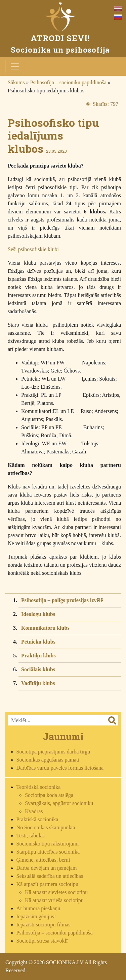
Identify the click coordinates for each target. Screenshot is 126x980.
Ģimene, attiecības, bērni (43, 860)
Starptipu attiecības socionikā (48, 852)
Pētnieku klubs (38, 642)
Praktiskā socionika (37, 819)
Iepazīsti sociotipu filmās (44, 925)
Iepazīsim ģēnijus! (36, 916)
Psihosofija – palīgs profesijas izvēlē (62, 600)
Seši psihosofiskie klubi (33, 249)
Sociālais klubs (38, 669)
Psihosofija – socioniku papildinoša (68, 82)
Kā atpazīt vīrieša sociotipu (54, 900)
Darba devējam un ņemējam (47, 868)
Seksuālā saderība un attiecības (50, 876)
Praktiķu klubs (38, 656)
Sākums (16, 82)
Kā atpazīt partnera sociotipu (47, 884)
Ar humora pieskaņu (38, 908)
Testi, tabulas (31, 836)
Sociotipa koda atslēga (49, 795)
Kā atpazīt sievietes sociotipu (56, 892)
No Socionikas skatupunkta (46, 827)
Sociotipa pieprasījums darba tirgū (53, 752)
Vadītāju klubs (38, 683)
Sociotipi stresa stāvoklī (42, 941)
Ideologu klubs (38, 614)
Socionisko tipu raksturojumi (48, 844)
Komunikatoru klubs (45, 628)
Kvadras (34, 811)
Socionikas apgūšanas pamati (48, 760)
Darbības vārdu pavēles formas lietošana (60, 768)
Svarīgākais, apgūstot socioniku (59, 803)
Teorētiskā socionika (39, 787)
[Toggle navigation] (15, 66)
